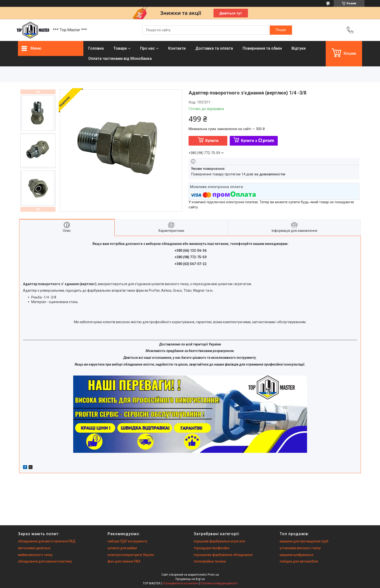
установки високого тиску (300, 548)
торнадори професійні (211, 548)
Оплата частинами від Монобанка (120, 59)
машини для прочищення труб (304, 541)
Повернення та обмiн (262, 48)
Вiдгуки (299, 48)
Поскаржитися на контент (180, 583)
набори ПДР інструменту (127, 541)
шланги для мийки (122, 548)
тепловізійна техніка (210, 561)
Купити (212, 141)
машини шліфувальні (297, 555)
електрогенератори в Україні (131, 555)
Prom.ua (213, 575)
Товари (120, 48)
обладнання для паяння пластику (45, 561)
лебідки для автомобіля (299, 561)
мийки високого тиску (35, 555)
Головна (96, 48)
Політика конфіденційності (219, 583)
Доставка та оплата (214, 48)
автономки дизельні (34, 548)
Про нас (147, 48)
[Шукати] (281, 30)
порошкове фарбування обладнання (223, 555)
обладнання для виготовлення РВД (47, 541)
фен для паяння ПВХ (124, 561)
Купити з (257, 141)
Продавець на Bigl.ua (190, 579)
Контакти (177, 48)
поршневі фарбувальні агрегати (219, 541)
